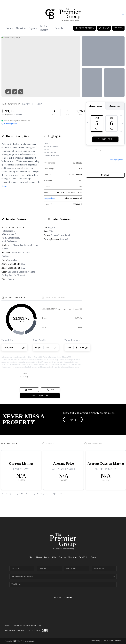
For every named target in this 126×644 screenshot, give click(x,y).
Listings (39, 557)
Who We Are (84, 557)
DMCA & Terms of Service (112, 641)
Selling (54, 557)
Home (32, 557)
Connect (94, 557)
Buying (47, 557)
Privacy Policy (96, 641)
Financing (63, 557)
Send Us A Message (63, 597)
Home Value (73, 557)
